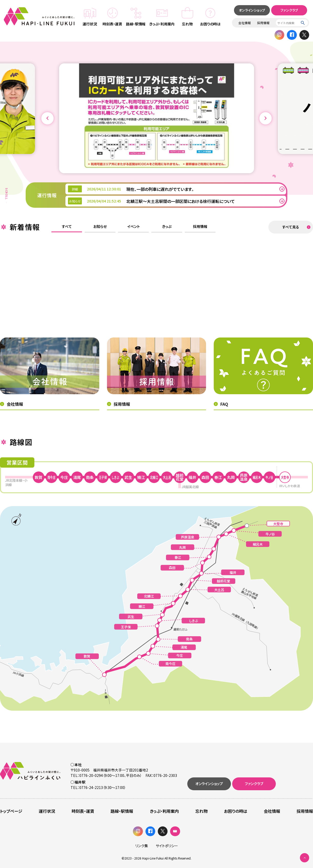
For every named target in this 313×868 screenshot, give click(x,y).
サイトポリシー (167, 846)
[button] (47, 118)
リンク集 (142, 846)
